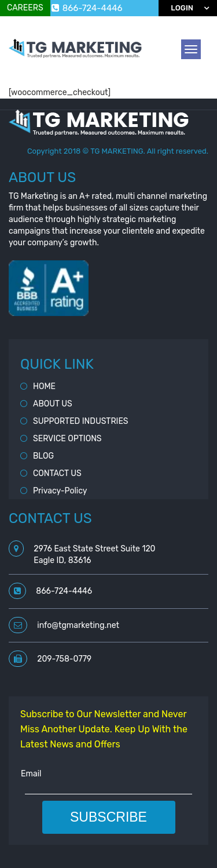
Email (31, 774)
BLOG (43, 456)
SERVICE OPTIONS (67, 439)
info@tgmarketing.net (78, 625)
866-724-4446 (87, 8)
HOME (44, 386)
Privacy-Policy (60, 491)
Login (182, 8)
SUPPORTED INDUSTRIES (81, 421)
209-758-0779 (64, 659)
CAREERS (25, 8)
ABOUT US (53, 404)
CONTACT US (57, 473)
